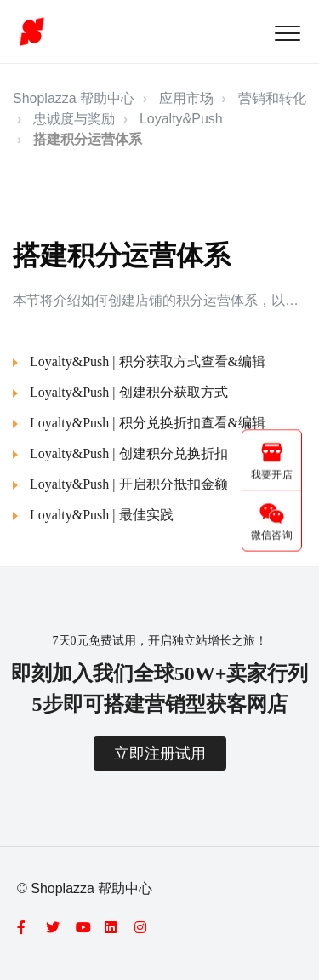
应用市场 (186, 98)
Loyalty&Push (181, 119)
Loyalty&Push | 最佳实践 (102, 515)
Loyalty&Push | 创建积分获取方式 (129, 392)
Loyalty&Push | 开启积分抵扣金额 (129, 484)
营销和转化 (272, 98)
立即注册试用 (160, 754)
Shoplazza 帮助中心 (74, 98)
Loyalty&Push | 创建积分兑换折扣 (129, 453)
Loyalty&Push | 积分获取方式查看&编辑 (148, 361)
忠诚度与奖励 (74, 119)
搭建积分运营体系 (88, 139)
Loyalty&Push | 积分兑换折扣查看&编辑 (148, 423)
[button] (287, 33)
